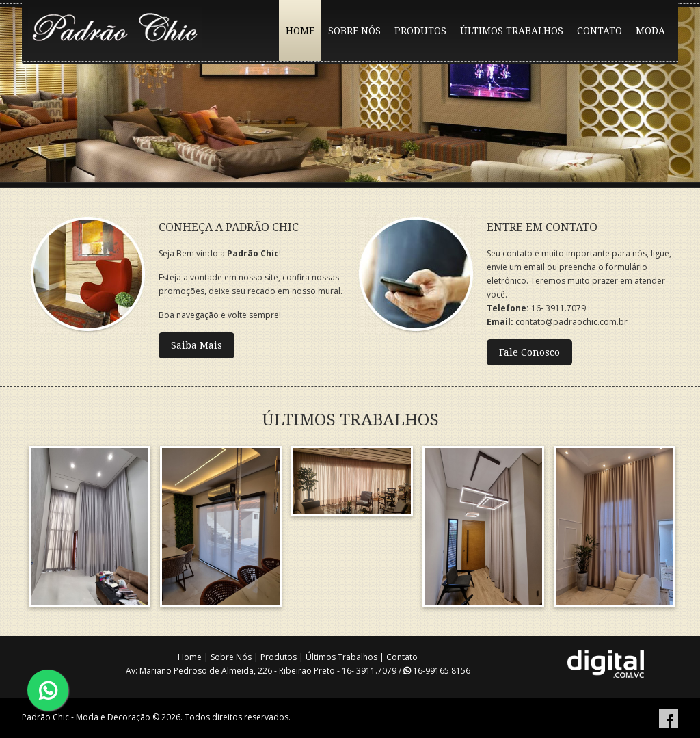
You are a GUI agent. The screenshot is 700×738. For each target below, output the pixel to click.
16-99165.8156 (437, 671)
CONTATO (600, 31)
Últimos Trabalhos (341, 657)
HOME (300, 31)
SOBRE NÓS (354, 31)
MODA (650, 31)
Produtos (279, 657)
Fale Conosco (529, 352)
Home (190, 657)
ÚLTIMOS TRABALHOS (512, 31)
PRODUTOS (420, 31)
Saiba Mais (197, 345)
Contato (402, 657)
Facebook (669, 718)
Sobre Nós (231, 657)
